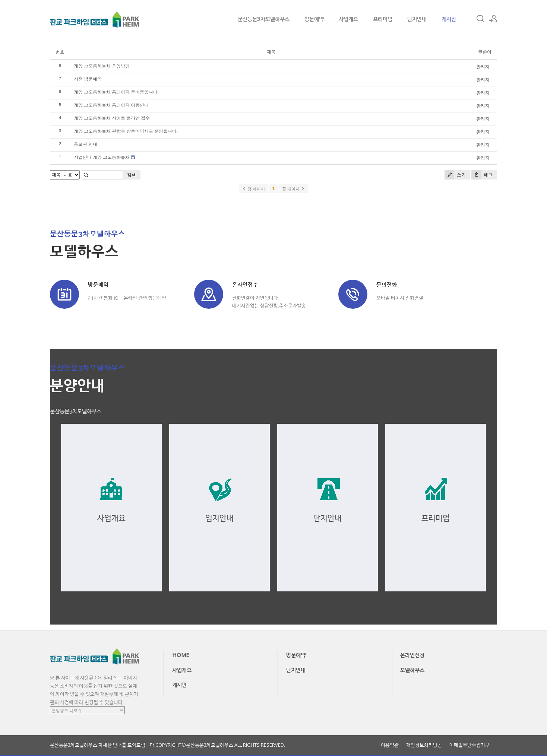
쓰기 (455, 175)
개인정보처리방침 (424, 745)
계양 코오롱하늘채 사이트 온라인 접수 (112, 118)
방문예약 (314, 19)
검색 (132, 175)
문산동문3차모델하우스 (264, 19)
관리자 (483, 67)
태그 (482, 175)
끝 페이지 (293, 189)
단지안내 (417, 19)
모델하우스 (412, 670)
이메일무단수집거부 (469, 745)
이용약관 (390, 745)
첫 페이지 (254, 189)
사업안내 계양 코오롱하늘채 (102, 157)
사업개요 (348, 19)
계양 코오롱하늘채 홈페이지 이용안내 (111, 105)
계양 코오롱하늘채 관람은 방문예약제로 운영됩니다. (126, 131)
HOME (181, 655)
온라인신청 (412, 655)
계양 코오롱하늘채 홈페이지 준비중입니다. (116, 92)
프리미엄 (383, 19)
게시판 (449, 19)
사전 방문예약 (88, 79)
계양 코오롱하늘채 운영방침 (102, 66)
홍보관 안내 (86, 144)
